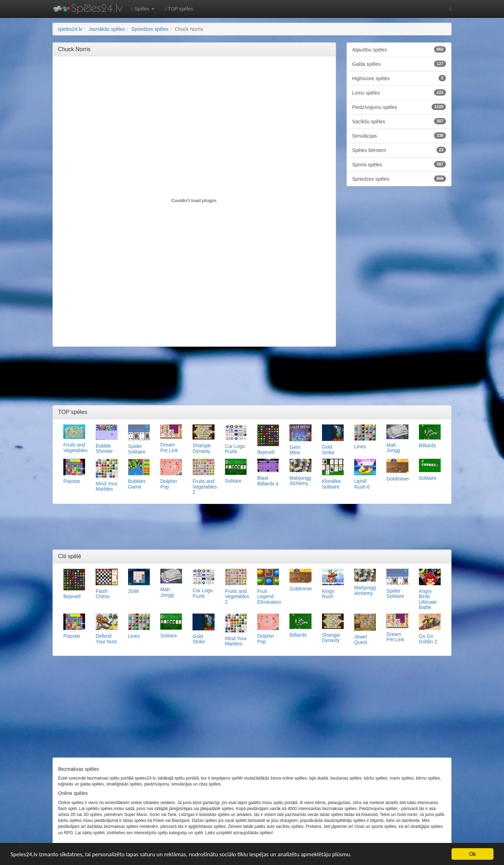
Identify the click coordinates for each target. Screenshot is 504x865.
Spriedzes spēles (399, 179)
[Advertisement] (194, 77)
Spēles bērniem (399, 150)
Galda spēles (399, 64)
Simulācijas (399, 136)
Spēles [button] (143, 9)
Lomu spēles (399, 92)
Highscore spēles (399, 78)
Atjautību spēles (399, 49)
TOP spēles (179, 9)
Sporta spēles (399, 164)
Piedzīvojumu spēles (399, 107)
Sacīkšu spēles (399, 121)
